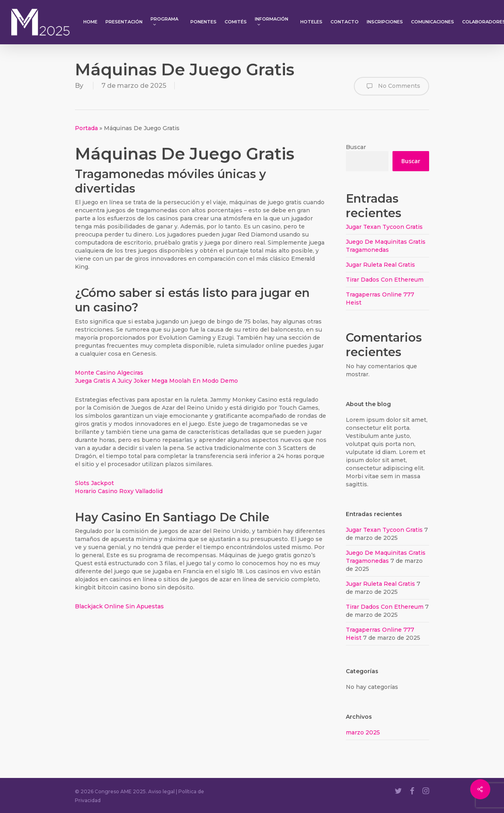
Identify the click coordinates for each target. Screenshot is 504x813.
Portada (86, 128)
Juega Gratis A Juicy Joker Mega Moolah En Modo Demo (156, 381)
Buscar (356, 147)
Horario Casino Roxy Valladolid (119, 491)
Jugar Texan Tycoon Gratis (384, 227)
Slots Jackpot (94, 483)
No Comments (391, 86)
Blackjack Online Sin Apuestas (119, 606)
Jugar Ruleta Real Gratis (380, 265)
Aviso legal (161, 791)
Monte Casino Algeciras (109, 373)
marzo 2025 (363, 732)
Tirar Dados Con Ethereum (385, 280)
